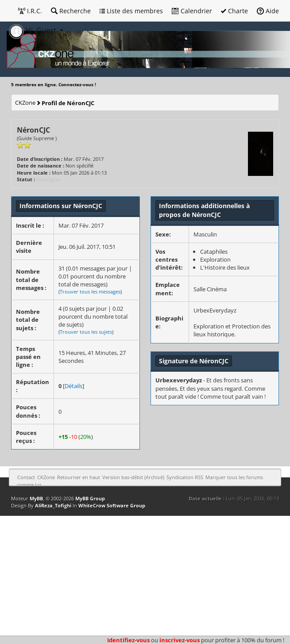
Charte (234, 11)
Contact (26, 477)
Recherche (71, 11)
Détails (73, 386)
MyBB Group (90, 498)
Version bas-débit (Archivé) (133, 477)
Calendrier (192, 11)
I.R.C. (30, 11)
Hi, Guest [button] (33, 30)
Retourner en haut (79, 477)
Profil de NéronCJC (68, 103)
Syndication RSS (185, 477)
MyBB (36, 498)
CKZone (25, 103)
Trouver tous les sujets (86, 332)
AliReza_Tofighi (53, 505)
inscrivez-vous (180, 640)
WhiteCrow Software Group (112, 505)
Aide (268, 11)
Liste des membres (131, 11)
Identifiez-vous (128, 640)
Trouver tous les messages (90, 292)
